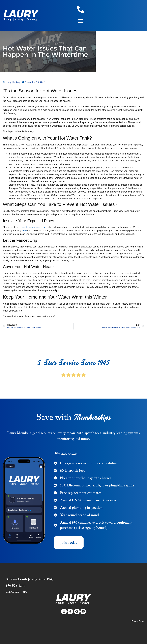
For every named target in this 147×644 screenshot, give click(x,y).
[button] (81, 21)
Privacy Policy (138, 621)
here (24, 231)
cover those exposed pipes (33, 227)
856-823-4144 (16, 586)
